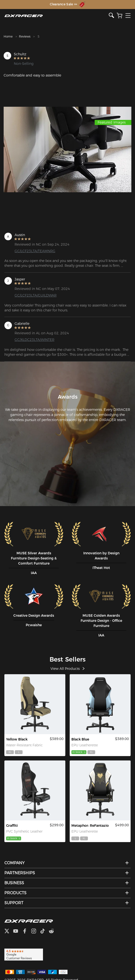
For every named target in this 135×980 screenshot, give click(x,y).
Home (8, 36)
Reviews (25, 36)
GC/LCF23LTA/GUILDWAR (36, 295)
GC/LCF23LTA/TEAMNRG (35, 251)
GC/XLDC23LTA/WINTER (34, 340)
